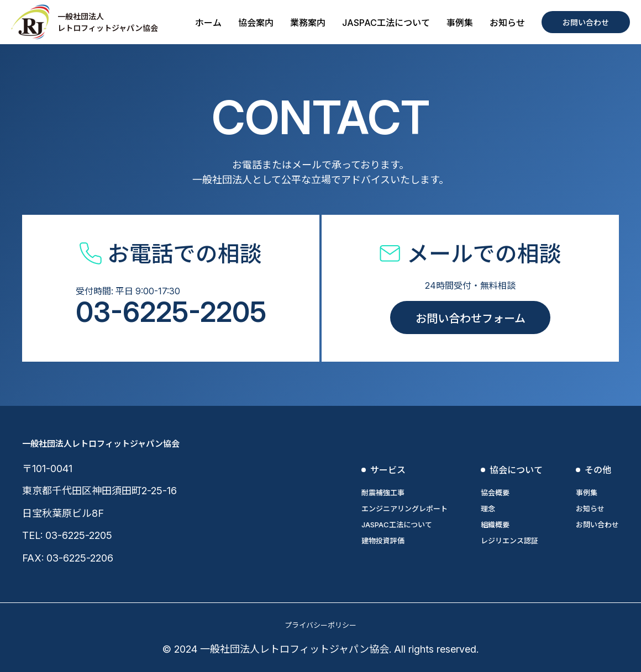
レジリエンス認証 (509, 541)
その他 (598, 470)
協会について (516, 470)
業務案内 (308, 23)
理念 (488, 509)
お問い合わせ (586, 22)
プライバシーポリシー (320, 625)
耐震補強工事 (383, 493)
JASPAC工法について (386, 23)
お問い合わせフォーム (471, 319)
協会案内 (256, 23)
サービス (388, 470)
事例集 (460, 23)
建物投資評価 (383, 541)
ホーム (208, 23)
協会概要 (495, 493)
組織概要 (495, 525)
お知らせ (507, 23)
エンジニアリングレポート (404, 509)
